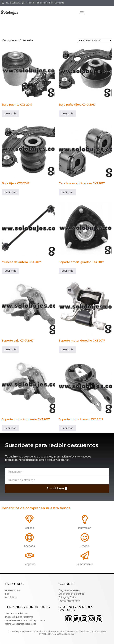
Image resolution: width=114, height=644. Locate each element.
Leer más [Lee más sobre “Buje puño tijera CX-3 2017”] (67, 113)
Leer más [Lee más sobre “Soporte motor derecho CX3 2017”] (67, 349)
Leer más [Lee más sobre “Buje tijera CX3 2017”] (10, 192)
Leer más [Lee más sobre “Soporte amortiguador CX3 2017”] (67, 271)
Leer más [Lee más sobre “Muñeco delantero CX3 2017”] (10, 271)
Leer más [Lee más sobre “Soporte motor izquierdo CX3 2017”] (10, 428)
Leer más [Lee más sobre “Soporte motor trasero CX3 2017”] (67, 428)
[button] (82, 13)
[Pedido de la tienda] (95, 40)
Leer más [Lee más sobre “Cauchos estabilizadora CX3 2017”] (67, 192)
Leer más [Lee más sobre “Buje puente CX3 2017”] (10, 113)
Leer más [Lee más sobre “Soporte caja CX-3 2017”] (10, 349)
